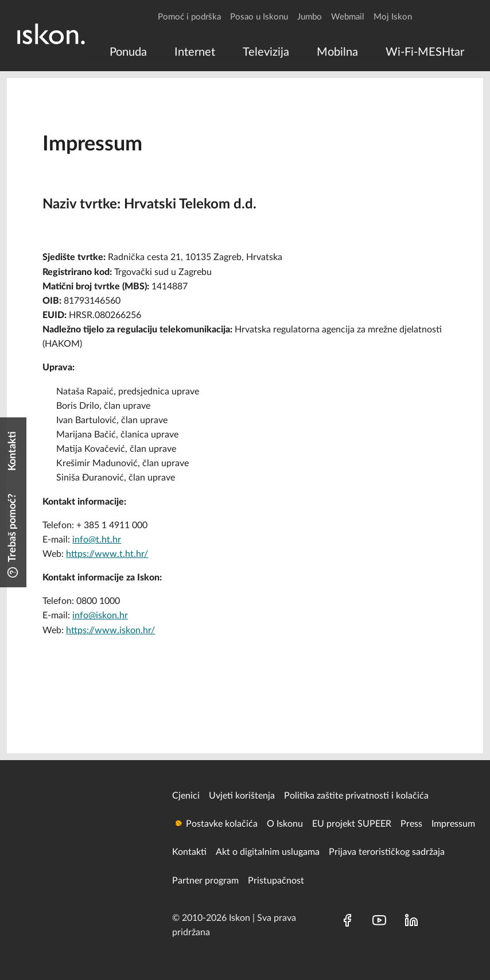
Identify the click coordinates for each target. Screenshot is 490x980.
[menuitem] (128, 52)
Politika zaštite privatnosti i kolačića (356, 796)
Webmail (348, 17)
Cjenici (186, 796)
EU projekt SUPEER (352, 824)
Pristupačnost (276, 881)
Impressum (453, 824)
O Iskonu (285, 824)
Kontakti (189, 852)
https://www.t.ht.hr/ (107, 554)
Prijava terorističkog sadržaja (387, 852)
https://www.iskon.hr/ (110, 630)
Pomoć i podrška (189, 17)
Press (411, 824)
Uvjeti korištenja (242, 796)
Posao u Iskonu (259, 17)
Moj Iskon (393, 17)
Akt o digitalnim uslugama (268, 852)
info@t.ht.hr (97, 540)
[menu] (285, 52)
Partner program (205, 881)
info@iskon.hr (100, 615)
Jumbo (310, 17)
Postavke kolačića (222, 824)
